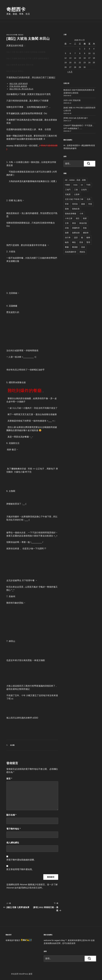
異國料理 (76, 228)
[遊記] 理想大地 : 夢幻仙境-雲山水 (21, 89)
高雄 (83, 247)
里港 (81, 242)
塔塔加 (75, 204)
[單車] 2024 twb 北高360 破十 (76, 118)
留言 (9, 779)
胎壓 (67, 233)
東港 (74, 223)
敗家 (85, 218)
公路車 (77, 194)
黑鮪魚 (82, 252)
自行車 (68, 238)
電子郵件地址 (13, 829)
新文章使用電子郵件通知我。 (20, 869)
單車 (67, 204)
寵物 (67, 209)
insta (75, 185)
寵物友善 (76, 209)
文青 (67, 223)
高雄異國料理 (71, 252)
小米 (81, 214)
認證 (76, 238)
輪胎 (67, 242)
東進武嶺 (83, 223)
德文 (78, 218)
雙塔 (88, 242)
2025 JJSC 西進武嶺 (72, 100)
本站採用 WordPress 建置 (22, 974)
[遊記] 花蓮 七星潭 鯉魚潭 (19, 84)
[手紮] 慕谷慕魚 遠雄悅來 (18, 86)
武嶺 (67, 228)
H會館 (67, 185)
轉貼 (74, 242)
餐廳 (67, 247)
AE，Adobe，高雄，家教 (75, 180)
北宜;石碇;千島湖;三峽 (74, 199)
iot (82, 185)
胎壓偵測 (76, 233)
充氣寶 (68, 194)
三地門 (68, 190)
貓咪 (88, 238)
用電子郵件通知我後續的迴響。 (21, 860)
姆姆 (83, 204)
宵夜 (90, 204)
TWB (88, 185)
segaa (21, 35)
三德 (76, 190)
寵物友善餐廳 (71, 214)
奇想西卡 (16, 9)
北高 (89, 199)
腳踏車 (86, 233)
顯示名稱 (11, 815)
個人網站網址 (13, 843)
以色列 (84, 190)
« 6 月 (70, 72)
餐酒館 (75, 247)
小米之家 (69, 218)
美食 (85, 228)
